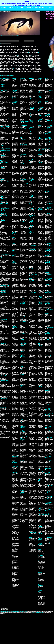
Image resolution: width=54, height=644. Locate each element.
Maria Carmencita (40, 195)
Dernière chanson (24, 236)
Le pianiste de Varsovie (23, 403)
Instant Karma (34, 52)
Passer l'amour (41, 457)
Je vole (39, 420)
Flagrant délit (23, 470)
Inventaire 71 (41, 240)
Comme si (3, 217)
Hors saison (23, 245)
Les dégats (32, 429)
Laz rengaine (49, 369)
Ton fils (31, 155)
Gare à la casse (33, 361)
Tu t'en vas (3, 116)
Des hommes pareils (23, 238)
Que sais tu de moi (5, 375)
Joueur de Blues (40, 313)
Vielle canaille (23, 114)
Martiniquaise (49, 422)
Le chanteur (15, 110)
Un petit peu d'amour (7, 68)
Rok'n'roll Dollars (50, 534)
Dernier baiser (33, 541)
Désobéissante (33, 335)
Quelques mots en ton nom (33, 497)
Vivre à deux (15, 229)
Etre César (14, 357)
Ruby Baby (14, 313)
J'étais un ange (41, 243)
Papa (1, 370)
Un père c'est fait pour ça (8, 51)
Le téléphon (40, 566)
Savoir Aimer (23, 213)
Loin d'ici (40, 265)
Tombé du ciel (19, 71)
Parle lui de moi (4, 338)
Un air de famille (49, 99)
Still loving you (49, 337)
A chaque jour (33, 294)
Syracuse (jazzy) (24, 454)
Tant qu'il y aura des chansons (16, 445)
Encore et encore (24, 242)
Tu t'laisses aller (4, 284)
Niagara (31, 463)
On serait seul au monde (33, 474)
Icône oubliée (15, 524)
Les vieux (31, 175)
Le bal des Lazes (40, 366)
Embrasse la (48, 166)
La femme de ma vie (5, 305)
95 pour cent (23, 348)
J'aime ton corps (33, 369)
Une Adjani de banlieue (41, 478)
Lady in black (49, 497)
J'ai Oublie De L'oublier (15, 535)
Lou (1, 332)
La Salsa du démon (40, 587)
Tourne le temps (14, 450)
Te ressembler (23, 290)
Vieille (47, 270)
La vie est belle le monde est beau (24, 519)
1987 (1, 222)
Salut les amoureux (32, 267)
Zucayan (31, 531)
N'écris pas (32, 459)
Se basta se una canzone (24, 174)
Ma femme (3, 366)
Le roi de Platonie (4, 429)
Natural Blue (41, 510)
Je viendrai (3, 361)
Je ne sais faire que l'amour (15, 540)
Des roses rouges (40, 122)
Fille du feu (32, 355)
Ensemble (3, 149)
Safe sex (2, 249)
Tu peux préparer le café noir (24, 107)
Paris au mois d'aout (36, 70)
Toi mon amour (41, 148)
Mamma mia (32, 84)
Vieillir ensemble (14, 227)
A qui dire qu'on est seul (41, 598)
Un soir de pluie (4, 202)
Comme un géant (4, 128)
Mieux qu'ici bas (33, 130)
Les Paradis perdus (5, 330)
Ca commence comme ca (23, 463)
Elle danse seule (24, 358)
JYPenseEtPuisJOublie (6, 387)
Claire (21, 502)
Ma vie (2, 110)
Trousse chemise (4, 283)
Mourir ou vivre (33, 87)
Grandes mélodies (5, 299)
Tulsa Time (14, 464)
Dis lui (39, 487)
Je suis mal (32, 373)
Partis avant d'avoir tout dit (49, 181)
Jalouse (2, 355)
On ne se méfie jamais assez (33, 472)
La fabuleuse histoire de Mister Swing (41, 318)
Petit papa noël (49, 484)
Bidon (2, 131)
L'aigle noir (3, 171)
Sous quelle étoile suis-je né (41, 382)
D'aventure (48, 357)
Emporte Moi (3, 99)
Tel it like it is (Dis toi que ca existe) (24, 97)
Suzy (2, 60)
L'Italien (47, 399)
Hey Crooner (23, 432)
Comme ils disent (4, 260)
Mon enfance (15, 189)
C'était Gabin (15, 347)
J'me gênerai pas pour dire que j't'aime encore (50, 522)
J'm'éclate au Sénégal (23, 127)
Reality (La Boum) (48, 252)
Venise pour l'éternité (32, 97)
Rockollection (33, 549)
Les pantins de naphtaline (23, 273)
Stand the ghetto (4, 193)
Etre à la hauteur (24, 158)
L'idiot (31, 81)
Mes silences (15, 188)
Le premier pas (41, 472)
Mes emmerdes (4, 272)
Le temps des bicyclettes (22, 50)
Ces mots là (40, 223)
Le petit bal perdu (4, 212)
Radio (39, 379)
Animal (21, 225)
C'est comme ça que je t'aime (41, 483)
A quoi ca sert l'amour (23, 131)
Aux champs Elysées (7, 71)
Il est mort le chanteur (20, 67)
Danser (31, 326)
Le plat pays (32, 173)
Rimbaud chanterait (40, 285)
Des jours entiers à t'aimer (33, 333)
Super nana (40, 330)
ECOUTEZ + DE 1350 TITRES (16, 7)
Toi (35, 47)
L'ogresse (48, 379)
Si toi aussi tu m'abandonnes (23, 89)
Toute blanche (49, 388)
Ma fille (47, 400)
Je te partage (49, 364)
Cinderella (14, 271)
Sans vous (3, 434)
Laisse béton (49, 222)
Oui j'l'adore (48, 117)
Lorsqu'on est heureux (33, 162)
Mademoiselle (33, 447)
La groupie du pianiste (41, 178)
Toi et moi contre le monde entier (5, 397)
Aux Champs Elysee (32, 256)
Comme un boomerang (48, 343)
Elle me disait (15, 141)
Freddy (47, 329)
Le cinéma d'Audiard (40, 438)
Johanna (2, 304)
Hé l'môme (14, 161)
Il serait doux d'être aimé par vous (23, 472)
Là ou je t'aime (15, 376)
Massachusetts (49, 459)
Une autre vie (3, 117)
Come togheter (49, 443)
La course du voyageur (41, 245)
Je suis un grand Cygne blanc (33, 375)
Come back (14, 503)
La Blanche (48, 220)
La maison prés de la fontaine (41, 563)
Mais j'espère (49, 175)
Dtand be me (48, 449)
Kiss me (2, 219)
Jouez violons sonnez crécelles (33, 381)
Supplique (22, 351)
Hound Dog (22, 151)
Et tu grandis (3, 354)
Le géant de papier (32, 214)
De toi (21, 378)
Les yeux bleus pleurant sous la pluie (15, 288)
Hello (39, 104)
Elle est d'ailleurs (50, 163)
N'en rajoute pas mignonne (15, 299)
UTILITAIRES (36, 7)
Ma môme (32, 210)
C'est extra (40, 84)
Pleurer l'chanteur (40, 276)
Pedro (31, 90)
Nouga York (15, 85)
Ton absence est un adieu (24, 101)
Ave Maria (3, 259)
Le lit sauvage (4, 428)
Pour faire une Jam (5, 279)
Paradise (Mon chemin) (41, 574)
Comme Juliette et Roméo (40, 351)
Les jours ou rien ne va (6, 329)
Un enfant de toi (49, 124)
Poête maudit (41, 607)
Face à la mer (3, 234)
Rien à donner (15, 212)
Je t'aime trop (15, 542)
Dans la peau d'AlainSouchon (16, 350)
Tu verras (14, 88)
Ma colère (21, 61)
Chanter (22, 188)
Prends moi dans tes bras (15, 204)
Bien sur (14, 122)
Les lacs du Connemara (40, 445)
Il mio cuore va (49, 335)
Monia (47, 122)
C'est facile (14, 489)
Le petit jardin (33, 189)
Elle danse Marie (24, 320)
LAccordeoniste (24, 132)
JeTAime (40, 358)
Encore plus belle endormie (4, 414)
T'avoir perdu (15, 317)
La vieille (48, 394)
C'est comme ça (24, 187)
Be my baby (48, 466)
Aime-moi (3, 348)
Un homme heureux (48, 535)
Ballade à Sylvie (40, 80)
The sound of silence (49, 411)
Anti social (48, 490)
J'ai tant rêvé (23, 443)
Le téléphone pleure (5, 393)
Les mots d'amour (24, 134)
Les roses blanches (5, 195)
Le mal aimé (3, 391)
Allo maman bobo (5, 130)
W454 (39, 469)
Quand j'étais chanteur (41, 280)
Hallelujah (32, 230)
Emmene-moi (37, 71)
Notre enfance (15, 422)
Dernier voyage (41, 152)
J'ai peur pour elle (24, 475)
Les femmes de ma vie (6, 430)
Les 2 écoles (41, 443)
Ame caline (4, 57)
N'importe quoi (23, 206)
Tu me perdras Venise (26, 47)
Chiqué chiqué (4, 322)
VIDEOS (42, 7)
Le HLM (47, 226)
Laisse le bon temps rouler (15, 557)
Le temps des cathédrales (41, 581)
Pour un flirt (41, 278)
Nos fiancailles (41, 558)
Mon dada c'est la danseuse (49, 384)
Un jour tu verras (40, 522)
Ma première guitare (48, 321)
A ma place (3, 164)
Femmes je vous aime (7, 63)
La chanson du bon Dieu (49, 172)
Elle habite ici (23, 359)
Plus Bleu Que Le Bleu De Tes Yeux (15, 198)
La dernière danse (40, 422)
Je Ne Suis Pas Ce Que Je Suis (41, 410)
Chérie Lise (40, 226)
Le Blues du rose (50, 482)
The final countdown (22, 178)
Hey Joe (31, 234)
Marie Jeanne (41, 453)
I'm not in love (4, 83)
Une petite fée (33, 524)
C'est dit (2, 229)
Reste (13, 210)
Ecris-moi (48, 161)
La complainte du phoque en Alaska (15, 549)
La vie (39, 254)
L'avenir (14, 55)
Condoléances (23, 189)
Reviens (14, 211)
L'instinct (22, 58)
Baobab (14, 338)
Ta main (14, 443)
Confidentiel (32, 140)
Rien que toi (15, 310)
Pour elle (48, 266)
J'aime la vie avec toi (5, 300)
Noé (30, 464)
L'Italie (2, 331)
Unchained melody (48, 281)
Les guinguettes (4, 106)
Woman (31, 273)
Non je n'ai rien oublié (6, 273)
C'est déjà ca (3, 132)
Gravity (31, 276)
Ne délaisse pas (16, 584)
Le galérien (22, 181)
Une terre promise (24, 108)
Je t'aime (14, 166)
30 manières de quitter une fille (41, 211)
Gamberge (14, 160)
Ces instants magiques (23, 466)
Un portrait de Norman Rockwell (24, 113)
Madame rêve (3, 123)
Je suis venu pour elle (32, 546)
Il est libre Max (23, 491)
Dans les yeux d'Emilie (33, 258)
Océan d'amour (4, 336)
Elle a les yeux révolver (41, 142)
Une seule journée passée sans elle (41, 332)
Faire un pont (15, 276)
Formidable (3, 263)
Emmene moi (32, 348)
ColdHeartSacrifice (24, 142)
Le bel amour (3, 105)
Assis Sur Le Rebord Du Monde (24, 227)
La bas (31, 146)
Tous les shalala (4, 395)
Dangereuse (3, 324)
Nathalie (22, 413)
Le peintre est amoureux (49, 374)
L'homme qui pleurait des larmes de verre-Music (41, 372)
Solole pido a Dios (24, 214)
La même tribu (15, 559)
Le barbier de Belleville (49, 396)
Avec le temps (41, 83)
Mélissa (31, 452)
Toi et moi (3, 282)
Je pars (39, 550)
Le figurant (40, 440)
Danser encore (4, 230)
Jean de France (15, 365)
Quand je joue (33, 490)
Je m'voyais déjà (4, 265)
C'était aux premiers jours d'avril (5, 93)
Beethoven (40, 391)
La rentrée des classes (15, 378)
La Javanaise (49, 352)
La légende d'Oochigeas (48, 307)
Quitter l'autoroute (14, 440)
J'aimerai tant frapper (15, 278)
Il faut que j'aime (40, 238)
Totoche (14, 224)
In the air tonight (49, 126)
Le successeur (41, 447)
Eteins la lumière (4, 165)
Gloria (39, 353)
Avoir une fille (49, 316)
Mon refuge (32, 458)
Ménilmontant (49, 87)
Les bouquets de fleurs (15, 396)
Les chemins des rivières (32, 427)
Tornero (31, 110)
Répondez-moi (23, 287)
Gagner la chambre (32, 360)
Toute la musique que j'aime (32, 290)
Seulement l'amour (14, 460)
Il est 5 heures (33, 184)
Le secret (14, 401)
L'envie (31, 288)
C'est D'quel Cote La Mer (15, 345)
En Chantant (41, 399)
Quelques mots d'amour (41, 201)
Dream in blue (23, 319)
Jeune (47, 481)
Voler (39, 467)
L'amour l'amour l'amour (40, 519)
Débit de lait (3, 289)
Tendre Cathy (3, 318)
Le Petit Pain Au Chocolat (33, 261)
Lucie (39, 606)
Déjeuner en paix (50, 429)
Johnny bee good (4, 344)
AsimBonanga (33, 279)
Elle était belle (23, 505)
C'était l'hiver (23, 232)
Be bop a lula (23, 344)
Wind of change (49, 338)
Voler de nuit (3, 253)
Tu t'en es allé (33, 523)
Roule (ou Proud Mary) (15, 311)
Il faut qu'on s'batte (23, 361)
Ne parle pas (15, 194)
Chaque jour (41, 299)
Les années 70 (15, 393)
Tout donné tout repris (40, 507)
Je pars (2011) (41, 552)
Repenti (47, 212)
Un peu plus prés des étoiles (24, 421)
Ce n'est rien (32, 320)
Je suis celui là (49, 431)
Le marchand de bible (15, 570)
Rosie (21, 288)
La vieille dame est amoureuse (26, 64)
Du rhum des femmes (49, 420)
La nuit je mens (13, 58)
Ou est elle (32, 478)
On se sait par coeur (5, 246)
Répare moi (3, 312)
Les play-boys (33, 190)
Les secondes (15, 184)
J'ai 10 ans (3, 138)
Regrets (39, 537)
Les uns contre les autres (41, 190)
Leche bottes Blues (6, 67)
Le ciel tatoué (32, 410)
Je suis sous (15, 82)
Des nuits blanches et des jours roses (6, 411)
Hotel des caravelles (32, 364)
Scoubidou (48, 324)
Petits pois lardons (32, 487)
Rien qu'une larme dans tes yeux (41, 503)
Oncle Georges (15, 425)
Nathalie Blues (15, 93)
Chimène (48, 245)
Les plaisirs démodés (5, 271)
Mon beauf (48, 237)
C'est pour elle (49, 153)
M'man (13, 583)
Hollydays (40, 357)
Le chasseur (41, 255)
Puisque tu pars (33, 151)
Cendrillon (48, 438)
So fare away (41, 553)
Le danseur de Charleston (49, 135)
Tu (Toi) (47, 495)
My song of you (33, 548)
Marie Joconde (4, 108)
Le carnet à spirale (48, 525)
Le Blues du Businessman (4, 379)
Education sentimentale (41, 156)
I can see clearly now (25, 55)
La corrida (22, 254)
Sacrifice (22, 143)
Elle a (13, 140)
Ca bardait (14, 467)
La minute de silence (41, 182)
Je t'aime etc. (32, 377)
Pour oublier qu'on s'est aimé (41, 569)
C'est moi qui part (5, 352)
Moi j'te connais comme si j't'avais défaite (33, 454)
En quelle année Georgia (23, 63)
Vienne (2, 176)
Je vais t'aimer (41, 417)
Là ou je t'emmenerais (23, 198)
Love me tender (24, 153)
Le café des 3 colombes (49, 85)
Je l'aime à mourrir (24, 249)
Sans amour (15, 213)
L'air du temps (23, 196)
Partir (30, 482)
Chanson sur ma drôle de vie (49, 505)
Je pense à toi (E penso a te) (4, 302)
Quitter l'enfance (33, 501)
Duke (15, 61)
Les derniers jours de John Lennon (15, 399)
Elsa (38, 64)
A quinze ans (3, 408)
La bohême (3, 267)
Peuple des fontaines (22, 284)
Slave (21, 314)
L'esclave (48, 378)
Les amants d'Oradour (15, 391)
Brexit (39, 65)
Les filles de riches (41, 474)
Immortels (3, 120)
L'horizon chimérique (32, 441)
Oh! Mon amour (5, 47)
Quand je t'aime (15, 435)
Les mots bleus (4, 342)
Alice (13, 476)
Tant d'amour (32, 516)
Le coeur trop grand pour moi (33, 411)
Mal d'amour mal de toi (6, 404)
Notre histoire (15, 195)
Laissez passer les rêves (41, 180)
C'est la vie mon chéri (14, 491)
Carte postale (23, 230)
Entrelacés (14, 275)
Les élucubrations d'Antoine (5, 157)
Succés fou (3, 341)
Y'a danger (22, 117)
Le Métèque (23, 349)
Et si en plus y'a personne (4, 137)
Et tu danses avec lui (5, 218)
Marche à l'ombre (50, 235)
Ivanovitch (32, 366)
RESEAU (21, 7)
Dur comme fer (23, 241)
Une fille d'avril (33, 550)
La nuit (2, 85)
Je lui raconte (41, 557)
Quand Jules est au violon (24, 417)
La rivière (40, 431)
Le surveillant (41, 448)
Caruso (21, 185)
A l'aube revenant (24, 224)
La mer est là (3, 101)
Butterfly (14, 245)
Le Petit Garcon (49, 397)
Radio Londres (4, 166)
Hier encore (3, 264)
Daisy (2, 323)
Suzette (13, 241)
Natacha (31, 147)
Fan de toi (40, 232)
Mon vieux (14, 193)
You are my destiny (48, 109)
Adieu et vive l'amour (23, 496)
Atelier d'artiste (15, 332)
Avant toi (2, 225)
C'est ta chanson (40, 225)
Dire (1, 231)
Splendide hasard (40, 204)
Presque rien (23, 285)
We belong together (48, 286)
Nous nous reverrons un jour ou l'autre (5, 275)
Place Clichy (32, 489)
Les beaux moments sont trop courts (23, 267)
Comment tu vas (33, 325)
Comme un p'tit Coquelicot (41, 516)
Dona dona (3, 385)
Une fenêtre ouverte (48, 119)
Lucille (39, 326)
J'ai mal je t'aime (24, 508)
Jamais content (4, 140)
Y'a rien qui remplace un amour (23, 119)
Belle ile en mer (33, 538)
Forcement (32, 357)
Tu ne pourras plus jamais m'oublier (24, 487)
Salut (30, 265)
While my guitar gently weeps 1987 (49, 454)
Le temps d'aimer (31, 438)
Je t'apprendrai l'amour (4, 358)
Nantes (2, 175)
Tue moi (22, 218)
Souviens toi (23, 216)
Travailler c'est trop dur (33, 521)
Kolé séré (48, 146)
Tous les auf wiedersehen (49, 386)
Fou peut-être (32, 358)
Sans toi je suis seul (22, 70)
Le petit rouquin (39, 258)
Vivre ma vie (15, 231)
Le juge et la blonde (32, 415)
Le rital (2, 364)
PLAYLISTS (49, 7)
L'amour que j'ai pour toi (15, 285)
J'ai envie (22, 507)
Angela (31, 298)
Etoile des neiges (50, 416)
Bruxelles (40, 218)
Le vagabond (3, 394)
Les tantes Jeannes (22, 411)
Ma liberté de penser (23, 204)
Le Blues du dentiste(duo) (23, 449)
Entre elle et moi (4, 417)
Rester (31, 502)
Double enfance (33, 340)
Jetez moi (14, 170)
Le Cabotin (3, 270)
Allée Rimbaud (41, 596)
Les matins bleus (4, 107)
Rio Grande (22, 87)
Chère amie (40, 140)
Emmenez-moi (4, 261)
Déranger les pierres (32, 328)
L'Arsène (31, 188)
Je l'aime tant (23, 510)
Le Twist (14, 581)
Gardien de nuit (23, 243)
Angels (47, 290)
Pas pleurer (32, 89)
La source (32, 126)
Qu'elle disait (3, 112)
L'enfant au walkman (32, 417)
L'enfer (13, 183)
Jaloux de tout (33, 370)
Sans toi (47, 189)
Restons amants (33, 503)
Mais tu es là (48, 176)
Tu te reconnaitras (41, 462)
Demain (47, 92)
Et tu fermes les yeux (5, 100)
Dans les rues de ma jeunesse (24, 373)
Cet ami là (14, 348)
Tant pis (47, 308)
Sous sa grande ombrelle (33, 513)
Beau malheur (23, 157)
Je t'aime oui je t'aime (5, 418)
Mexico (39, 136)
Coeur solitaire (15, 502)
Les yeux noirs (23, 52)
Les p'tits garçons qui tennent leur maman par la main (15, 410)
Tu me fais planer (40, 287)
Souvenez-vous (33, 514)
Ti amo (47, 494)
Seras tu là (40, 202)
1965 (39, 389)
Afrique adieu (41, 390)
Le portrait (3, 242)
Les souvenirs (33, 436)
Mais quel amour (4, 369)
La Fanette (32, 170)
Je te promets (33, 287)
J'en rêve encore (24, 363)
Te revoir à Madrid (14, 447)
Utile (30, 526)
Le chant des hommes (41, 435)
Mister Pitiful (15, 264)
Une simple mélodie (40, 385)
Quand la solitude (14, 437)
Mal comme (3, 335)
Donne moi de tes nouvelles (33, 338)
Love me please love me (41, 378)
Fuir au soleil (41, 234)
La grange (48, 543)
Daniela (13, 508)
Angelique (40, 344)
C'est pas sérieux (14, 269)
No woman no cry (4, 205)
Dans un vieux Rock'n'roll (49, 516)
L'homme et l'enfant (15, 469)
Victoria (39, 465)
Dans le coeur (15, 137)
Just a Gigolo (41, 118)
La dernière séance (14, 552)
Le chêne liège (23, 260)
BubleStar (32, 540)
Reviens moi (15, 306)
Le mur (21, 200)
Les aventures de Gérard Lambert (50, 231)
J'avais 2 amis (15, 279)
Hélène (31, 363)
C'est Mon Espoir (32, 322)
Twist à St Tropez (14, 320)
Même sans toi (49, 541)
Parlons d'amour (24, 479)
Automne (31, 304)
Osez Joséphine (4, 124)
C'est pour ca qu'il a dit (15, 131)
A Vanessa (3, 349)
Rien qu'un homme (5, 113)
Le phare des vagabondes (32, 421)
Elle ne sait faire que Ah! (8, 64)
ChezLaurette (35, 63)
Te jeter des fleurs (24, 217)
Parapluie (28, 61)
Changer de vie (4, 295)
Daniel (39, 230)
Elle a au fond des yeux (33, 341)
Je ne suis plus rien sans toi (15, 281)
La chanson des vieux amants (33, 168)
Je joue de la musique (6, 236)
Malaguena (3, 291)
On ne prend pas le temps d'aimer (49, 179)
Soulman (2, 178)
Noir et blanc (23, 207)
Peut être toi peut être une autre (15, 432)
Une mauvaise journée (33, 241)
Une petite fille (15, 89)
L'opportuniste (33, 194)
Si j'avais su (15, 214)
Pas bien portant (24, 342)
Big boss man (15, 481)
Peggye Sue (3, 214)
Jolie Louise (15, 235)
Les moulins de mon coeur (41, 338)
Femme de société (5, 377)
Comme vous (41, 229)
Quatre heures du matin (41, 282)
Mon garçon (15, 418)
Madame (2, 365)
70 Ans (13, 329)
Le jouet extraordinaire (6, 390)
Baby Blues (14, 479)
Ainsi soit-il (40, 112)
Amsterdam (32, 166)
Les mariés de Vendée (15, 405)
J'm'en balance (23, 511)
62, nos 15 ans (41, 213)
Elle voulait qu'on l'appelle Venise (33, 344)
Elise (47, 193)
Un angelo (32, 111)
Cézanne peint (41, 173)
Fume (13, 518)
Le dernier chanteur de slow (15, 382)
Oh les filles (3, 161)
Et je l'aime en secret (5, 400)
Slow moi (2, 435)
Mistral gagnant (49, 236)
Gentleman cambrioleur (32, 182)
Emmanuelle (48, 167)
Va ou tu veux (15, 225)
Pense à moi (23, 169)
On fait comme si (4, 245)
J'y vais (22, 195)
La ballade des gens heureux (23, 380)
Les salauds (41, 264)
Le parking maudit (14, 575)
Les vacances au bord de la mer (41, 324)
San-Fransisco (41, 161)
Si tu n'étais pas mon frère (24, 91)
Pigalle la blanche (5, 191)
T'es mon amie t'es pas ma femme (41, 459)
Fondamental (3, 235)
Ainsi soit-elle (15, 265)
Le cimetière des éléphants (15, 566)
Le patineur (32, 419)
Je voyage (3, 266)
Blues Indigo (32, 314)
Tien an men (3, 251)
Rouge (31, 154)
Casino (39, 393)
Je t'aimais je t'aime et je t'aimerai (23, 252)
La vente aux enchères (23, 401)
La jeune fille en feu (14, 57)
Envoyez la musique (14, 150)
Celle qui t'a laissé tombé (15, 485)
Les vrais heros (15, 579)
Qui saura (40, 501)
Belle (1, 320)
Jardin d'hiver (23, 444)
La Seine (47, 501)
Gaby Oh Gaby (4, 119)
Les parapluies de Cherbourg (41, 340)
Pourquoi (14, 202)
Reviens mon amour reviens (9, 52)
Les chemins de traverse (24, 270)
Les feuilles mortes (32, 237)
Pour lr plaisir (23, 481)
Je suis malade (49, 360)
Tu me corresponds (23, 292)
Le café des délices (48, 82)
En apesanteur (4, 232)
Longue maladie (39, 267)
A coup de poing (14, 120)
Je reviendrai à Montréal (49, 294)
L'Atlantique (48, 173)
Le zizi (47, 196)
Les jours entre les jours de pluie (33, 434)
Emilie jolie (32, 347)
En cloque (48, 219)
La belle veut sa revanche (41, 361)
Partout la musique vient (33, 484)
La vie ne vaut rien (5, 141)
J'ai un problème (33, 285)
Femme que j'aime (32, 219)
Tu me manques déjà (34, 68)
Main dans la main (5, 334)
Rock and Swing (14, 239)
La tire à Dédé (49, 225)
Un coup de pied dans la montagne (41, 290)
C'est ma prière (41, 485)
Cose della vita (23, 172)
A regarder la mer (4, 92)
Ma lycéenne (48, 131)
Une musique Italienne (15, 452)
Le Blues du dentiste (23, 451)
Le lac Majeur (41, 513)
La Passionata (23, 434)
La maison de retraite (41, 321)
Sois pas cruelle (14, 315)
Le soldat (22, 202)
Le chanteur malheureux (3, 388)
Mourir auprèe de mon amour (15, 257)
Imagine (31, 271)
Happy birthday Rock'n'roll (15, 520)
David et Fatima (49, 210)
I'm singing (14, 364)
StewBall (31, 106)
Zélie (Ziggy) (41, 207)
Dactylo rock (15, 507)
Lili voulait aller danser (29, 57)
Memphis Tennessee (7, 50)
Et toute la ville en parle (15, 358)
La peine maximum (5, 79)
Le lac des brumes (24, 523)
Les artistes (15, 394)
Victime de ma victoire (41, 532)
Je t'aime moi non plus (49, 349)
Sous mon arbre (33, 511)
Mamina (39, 593)
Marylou (14, 248)
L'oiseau (2, 243)
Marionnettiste (49, 177)
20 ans (47, 149)
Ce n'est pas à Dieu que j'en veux (15, 125)
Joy (21, 307)
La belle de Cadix (40, 127)
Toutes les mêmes (48, 326)
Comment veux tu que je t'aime (41, 603)
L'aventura (22, 165)
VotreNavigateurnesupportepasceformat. (20, 37)
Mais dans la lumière (41, 497)
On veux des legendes (15, 586)
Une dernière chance (5, 252)
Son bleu (48, 238)
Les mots (40, 542)
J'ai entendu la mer (5, 325)
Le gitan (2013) (15, 181)
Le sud (39, 565)
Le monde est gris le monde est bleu (24, 167)
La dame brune (4, 170)
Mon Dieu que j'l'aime (49, 529)
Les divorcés (41, 263)
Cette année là (4, 384)
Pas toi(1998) (32, 149)
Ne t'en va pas (4, 306)
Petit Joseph (32, 485)
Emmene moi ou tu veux (15, 513)
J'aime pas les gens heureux (15, 533)
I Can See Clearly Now (32, 248)
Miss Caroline (15, 582)
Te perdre (22, 99)
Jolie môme (40, 85)
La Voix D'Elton (15, 379)
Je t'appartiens (23, 399)
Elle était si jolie (4, 96)
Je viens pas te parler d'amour (15, 172)
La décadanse (49, 351)
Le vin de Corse (33, 79)
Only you (48, 107)
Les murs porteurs (24, 201)
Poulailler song (4, 142)
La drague (22, 429)
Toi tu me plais (33, 519)
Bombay (40, 217)
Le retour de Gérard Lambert (49, 228)
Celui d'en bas (4, 224)
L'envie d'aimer (4, 81)
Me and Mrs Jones (5, 200)
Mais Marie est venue (5, 367)
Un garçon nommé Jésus (15, 455)
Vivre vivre (22, 316)
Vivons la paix (23, 220)
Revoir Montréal (16, 442)
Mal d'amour (3, 402)
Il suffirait (48, 391)
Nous (30, 88)
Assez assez (32, 302)
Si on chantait (33, 506)
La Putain (48, 393)
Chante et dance (40, 95)
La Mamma (3, 269)
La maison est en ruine (41, 252)
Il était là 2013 (41, 405)
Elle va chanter (4, 98)
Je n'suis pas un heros (33, 60)
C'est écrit (36, 55)
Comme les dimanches (14, 273)
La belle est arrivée (32, 386)
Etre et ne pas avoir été (41, 401)
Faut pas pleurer (14, 154)
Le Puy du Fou (15, 389)
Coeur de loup (49, 140)
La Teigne (48, 224)
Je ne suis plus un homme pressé (41, 413)
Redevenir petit (41, 476)
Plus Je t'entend (4, 111)
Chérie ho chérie (14, 500)
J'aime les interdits (14, 531)
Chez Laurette (41, 228)
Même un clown (16, 249)
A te (1, 152)
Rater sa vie (15, 47)
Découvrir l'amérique (48, 155)
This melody (32, 518)
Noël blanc (32, 123)
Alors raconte (23, 388)
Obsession (32, 467)
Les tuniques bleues (15, 578)
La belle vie (48, 319)
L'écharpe (22, 520)
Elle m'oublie (32, 284)
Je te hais (3, 360)
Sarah (47, 401)
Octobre (22, 282)
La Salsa (2, 184)
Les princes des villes (40, 187)
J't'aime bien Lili (49, 130)
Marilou (13, 296)
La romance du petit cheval (33, 403)
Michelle (22, 382)
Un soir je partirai (4, 437)
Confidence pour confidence (33, 223)
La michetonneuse (41, 363)
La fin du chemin (40, 250)
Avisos (31, 308)
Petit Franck (23, 313)
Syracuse (22, 453)
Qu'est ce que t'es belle (41, 146)
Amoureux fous (23, 461)
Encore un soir (33, 141)
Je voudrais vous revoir (32, 143)
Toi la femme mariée (5, 287)
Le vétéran (40, 452)
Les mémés (23, 367)
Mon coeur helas (33, 457)
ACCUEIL (3, 7)
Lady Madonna (49, 447)
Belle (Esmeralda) (41, 579)
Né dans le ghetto (4, 189)
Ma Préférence (33, 448)
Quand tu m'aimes (5, 281)
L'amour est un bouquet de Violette (41, 130)
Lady (13, 283)
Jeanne (31, 544)
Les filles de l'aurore (48, 527)
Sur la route (23, 364)
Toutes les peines (48, 97)
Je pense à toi (41, 242)
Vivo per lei (3, 154)
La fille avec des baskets (41, 248)
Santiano (31, 105)
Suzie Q (14, 104)
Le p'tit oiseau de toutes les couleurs (24, 406)
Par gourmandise (4, 277)
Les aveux (40, 261)
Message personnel (22, 327)
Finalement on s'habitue (15, 156)
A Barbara (14, 330)
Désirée (22, 394)
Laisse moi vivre (24, 517)
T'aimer (2, 405)
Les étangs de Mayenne (15, 403)
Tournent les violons (32, 157)
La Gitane (14, 371)
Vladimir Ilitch (41, 466)
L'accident (14, 547)
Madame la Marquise (48, 205)
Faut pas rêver (49, 102)
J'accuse (40, 406)
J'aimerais (14, 163)
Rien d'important (14, 308)
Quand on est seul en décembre (24, 209)
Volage (21, 116)
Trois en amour (15, 318)
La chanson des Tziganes (16, 368)
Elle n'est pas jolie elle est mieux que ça (15, 143)
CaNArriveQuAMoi (6, 61)
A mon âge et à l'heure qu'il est (33, 296)
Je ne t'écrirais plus (5, 357)
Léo (13, 384)
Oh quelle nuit (49, 323)
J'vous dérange (15, 546)
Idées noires (3, 183)
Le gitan (14, 179)
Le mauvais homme (40, 441)
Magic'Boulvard (24, 312)
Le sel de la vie (23, 308)
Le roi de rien (41, 260)
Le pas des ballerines (22, 264)
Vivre (34, 61)
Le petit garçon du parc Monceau (15, 387)
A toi (30, 254)
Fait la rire (22, 506)
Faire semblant (15, 152)
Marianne (40, 269)
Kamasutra (40, 359)
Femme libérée (15, 100)
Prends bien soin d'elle (6, 373)
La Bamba (40, 108)
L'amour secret (15, 375)
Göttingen (3, 169)
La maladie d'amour (40, 427)
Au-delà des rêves (24, 377)
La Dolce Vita (3, 328)
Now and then (49, 448)
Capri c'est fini (23, 499)
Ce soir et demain (4, 223)
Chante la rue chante (41, 600)
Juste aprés (32, 145)
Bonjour (22, 497)
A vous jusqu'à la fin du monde (33, 310)
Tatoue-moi (40, 530)
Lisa (21, 276)
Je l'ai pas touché (4, 326)
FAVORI (28, 7)
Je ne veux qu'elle (40, 144)
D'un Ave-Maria (41, 605)
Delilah (47, 487)
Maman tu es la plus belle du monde (41, 134)
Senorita (2, 340)
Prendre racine (4, 248)
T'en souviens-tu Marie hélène (15, 221)
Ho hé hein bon (41, 561)
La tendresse (15, 176)
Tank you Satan (41, 90)
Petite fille (3, 308)
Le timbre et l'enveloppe (12, 60)
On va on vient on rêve (33, 476)
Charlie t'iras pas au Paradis (24, 392)
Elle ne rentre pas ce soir (15, 510)
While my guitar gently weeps (49, 451)
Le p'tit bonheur (24, 182)
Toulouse (14, 87)
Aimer (47, 314)
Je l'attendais (41, 241)
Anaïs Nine (48, 216)
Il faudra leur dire (24, 246)
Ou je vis (48, 93)
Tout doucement (4, 198)
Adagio (2, 147)
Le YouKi (48, 273)
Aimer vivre (32, 283)
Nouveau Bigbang (31, 466)
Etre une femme (40, 403)
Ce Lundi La (41, 222)
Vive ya (2, 210)
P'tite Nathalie (23, 482)
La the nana (40, 87)
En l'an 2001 (48, 169)
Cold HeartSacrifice (20, 68)
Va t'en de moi (33, 528)
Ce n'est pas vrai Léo (5, 410)
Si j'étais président (24, 383)
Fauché (13, 517)
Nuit (30, 148)
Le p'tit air (40, 158)
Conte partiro (3, 153)
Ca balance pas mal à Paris (41, 169)
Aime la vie (28, 71)
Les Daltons (32, 263)
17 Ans (2, 382)
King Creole (23, 152)
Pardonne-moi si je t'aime (28, 65)
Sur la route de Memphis (23, 95)
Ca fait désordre (14, 482)
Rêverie (31, 92)
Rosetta (2, 316)
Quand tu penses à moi (15, 208)
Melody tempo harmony (4, 187)
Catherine (14, 123)
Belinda (2, 383)
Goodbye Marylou (40, 355)
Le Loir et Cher (41, 257)
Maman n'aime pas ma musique (15, 294)
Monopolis (40, 196)
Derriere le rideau (32, 331)
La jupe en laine (33, 395)
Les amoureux (33, 425)
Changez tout (41, 305)
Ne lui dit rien (15, 298)
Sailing (47, 311)
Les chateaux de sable (15, 96)
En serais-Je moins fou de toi (26, 51)
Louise (23, 60)
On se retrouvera (24, 301)
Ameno (21, 163)
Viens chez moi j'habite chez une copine (50, 241)
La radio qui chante (48, 539)
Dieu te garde (15, 138)
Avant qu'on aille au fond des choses (33, 306)
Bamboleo (22, 437)
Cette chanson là (5, 55)
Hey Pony (14, 522)
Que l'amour (15, 438)
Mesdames (14, 187)
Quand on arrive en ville (15, 111)
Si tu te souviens (4, 114)
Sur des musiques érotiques (24, 485)
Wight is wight (41, 295)
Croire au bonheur (14, 135)
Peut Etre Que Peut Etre (49, 95)
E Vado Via (14, 360)
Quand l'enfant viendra (49, 186)
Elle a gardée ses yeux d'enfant (41, 491)
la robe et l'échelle (24, 258)
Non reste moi (4, 307)
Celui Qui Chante (40, 172)
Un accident (34, 50)
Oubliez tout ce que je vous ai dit (41, 273)
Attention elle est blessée (41, 215)
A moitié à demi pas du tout (41, 166)
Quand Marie (15, 206)
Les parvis (3, 58)
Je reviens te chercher (23, 397)
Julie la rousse (49, 248)
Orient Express (23, 478)
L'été (1, 185)
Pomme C (3, 247)
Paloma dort (23, 79)
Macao (39, 589)
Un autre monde (49, 440)
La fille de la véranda (32, 391)
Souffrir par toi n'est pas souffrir (33, 508)
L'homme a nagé (33, 440)
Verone (47, 317)
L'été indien (32, 264)
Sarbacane (22, 289)
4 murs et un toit (4, 181)
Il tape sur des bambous (49, 144)
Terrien (31, 517)
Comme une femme (23, 234)
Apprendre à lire (33, 299)
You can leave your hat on (33, 251)
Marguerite (48, 265)
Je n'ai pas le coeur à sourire (15, 164)
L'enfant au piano (48, 372)
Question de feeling (48, 268)
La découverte (15, 173)
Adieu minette (49, 214)
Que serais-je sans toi (35, 67)
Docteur (31, 336)
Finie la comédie (14, 158)
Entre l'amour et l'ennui (15, 148)
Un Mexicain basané (23, 123)
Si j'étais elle (32, 505)
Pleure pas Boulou (48, 184)
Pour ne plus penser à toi (15, 201)
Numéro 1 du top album (15, 423)
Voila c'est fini (49, 441)
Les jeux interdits (31, 239)
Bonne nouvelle (24, 229)
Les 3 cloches (23, 135)
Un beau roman (41, 301)
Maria (47, 512)
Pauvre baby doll (24, 83)
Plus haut (48, 435)
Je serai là (40, 416)
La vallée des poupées (41, 433)
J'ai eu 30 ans (32, 367)
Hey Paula (48, 113)
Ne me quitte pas (33, 176)
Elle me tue (3, 353)
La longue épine (33, 396)
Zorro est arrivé (23, 458)
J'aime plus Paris (50, 479)
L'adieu (13, 370)
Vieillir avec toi (23, 219)
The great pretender (48, 462)
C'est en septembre (22, 390)
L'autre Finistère (40, 99)
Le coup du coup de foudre (15, 568)
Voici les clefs (23, 384)
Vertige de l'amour (5, 125)
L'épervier (32, 104)
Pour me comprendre (41, 198)
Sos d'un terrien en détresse (14, 114)
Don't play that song (5, 89)
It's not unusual (49, 488)
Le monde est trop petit (15, 573)
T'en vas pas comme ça (41, 546)
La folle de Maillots (5, 419)
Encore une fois (24, 395)
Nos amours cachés (15, 420)
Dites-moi (40, 306)
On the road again (5, 190)
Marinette (14, 185)
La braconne (48, 365)
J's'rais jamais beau (5, 363)
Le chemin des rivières (33, 408)
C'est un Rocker (14, 493)
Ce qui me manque (14, 343)
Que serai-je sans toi (32, 178)
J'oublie (31, 379)
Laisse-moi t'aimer (40, 494)
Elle (1, 95)
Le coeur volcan (33, 413)
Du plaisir (14, 458)
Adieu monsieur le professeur (33, 102)
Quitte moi (48, 188)
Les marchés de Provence (24, 409)
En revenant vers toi (15, 515)
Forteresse (40, 300)
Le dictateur (3, 426)
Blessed (22, 141)
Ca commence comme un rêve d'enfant (33, 318)
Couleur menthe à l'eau (7, 70)
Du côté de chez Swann (15, 252)
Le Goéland (23, 522)
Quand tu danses (31, 152)
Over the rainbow (31, 133)
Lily (46, 198)
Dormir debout (23, 240)
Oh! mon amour (4, 337)
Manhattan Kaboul (48, 233)
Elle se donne (15, 146)
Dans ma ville (23, 503)
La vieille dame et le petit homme (5, 425)
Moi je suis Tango (24, 435)
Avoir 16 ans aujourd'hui (15, 478)
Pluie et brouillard (14, 304)
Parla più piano (49, 301)
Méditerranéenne (33, 85)
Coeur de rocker (33, 324)
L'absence (14, 366)
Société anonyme (24, 93)
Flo (46, 170)
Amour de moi (15, 331)
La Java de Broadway (40, 425)
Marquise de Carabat (32, 450)
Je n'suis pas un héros (15, 108)
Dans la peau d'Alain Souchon (9, 65)
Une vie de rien (33, 525)
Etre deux (40, 231)
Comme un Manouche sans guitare (49, 476)
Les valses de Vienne (23, 310)
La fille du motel (14, 555)
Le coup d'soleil (49, 264)
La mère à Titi (49, 223)
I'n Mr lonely (3, 207)
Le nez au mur (15, 182)
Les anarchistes (40, 89)
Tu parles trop (23, 105)
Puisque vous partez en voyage (24, 332)
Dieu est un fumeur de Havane (48, 346)
